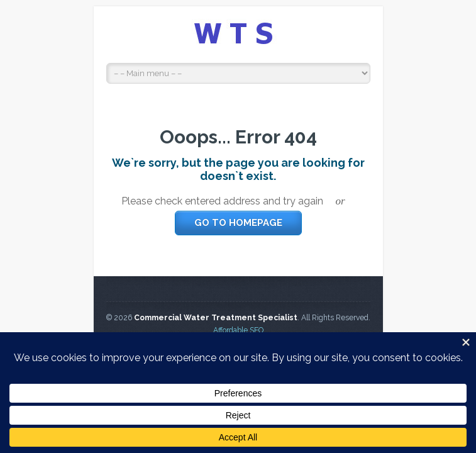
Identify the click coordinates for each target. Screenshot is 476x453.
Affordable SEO (238, 330)
